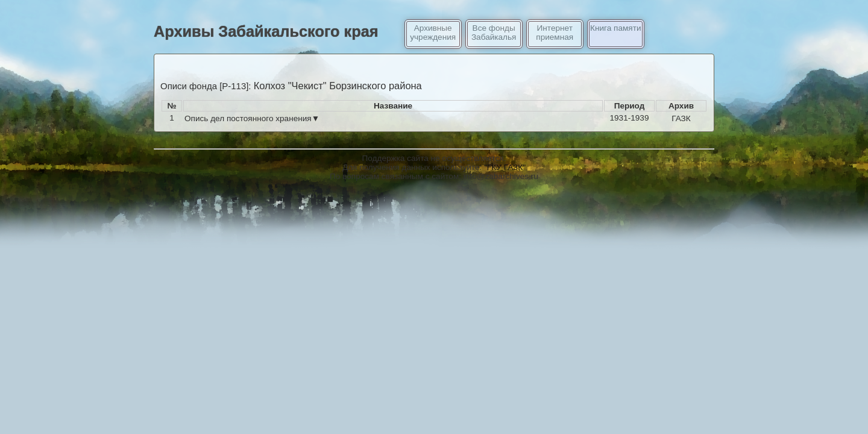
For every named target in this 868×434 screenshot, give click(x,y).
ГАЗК (681, 118)
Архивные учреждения (433, 33)
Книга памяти (615, 28)
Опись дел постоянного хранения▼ (252, 118)
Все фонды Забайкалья (494, 33)
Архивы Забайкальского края (266, 31)
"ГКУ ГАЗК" (505, 167)
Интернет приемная (555, 33)
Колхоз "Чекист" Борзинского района (338, 86)
